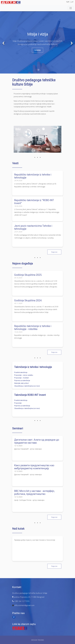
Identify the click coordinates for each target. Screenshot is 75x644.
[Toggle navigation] (71, 8)
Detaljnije (37, 50)
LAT (72, 2)
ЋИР (68, 2)
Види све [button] (54, 252)
